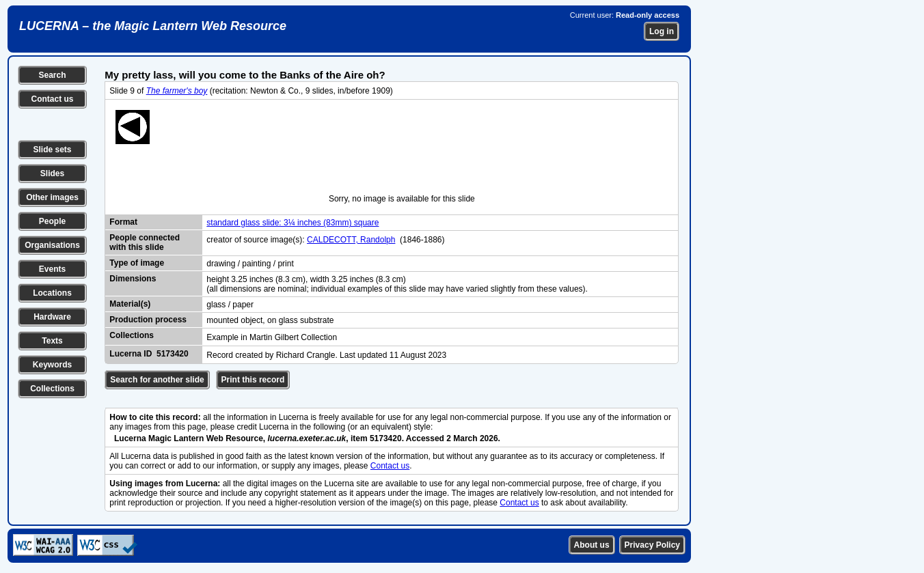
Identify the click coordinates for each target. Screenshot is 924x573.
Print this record (253, 380)
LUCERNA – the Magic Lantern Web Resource (153, 26)
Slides (52, 173)
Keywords (52, 365)
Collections (52, 389)
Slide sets (52, 150)
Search (52, 75)
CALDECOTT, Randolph (351, 240)
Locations (52, 293)
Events (52, 269)
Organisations (52, 245)
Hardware (52, 317)
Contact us (52, 99)
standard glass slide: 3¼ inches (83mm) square (293, 223)
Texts (52, 341)
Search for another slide (157, 380)
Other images (52, 197)
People (52, 221)
